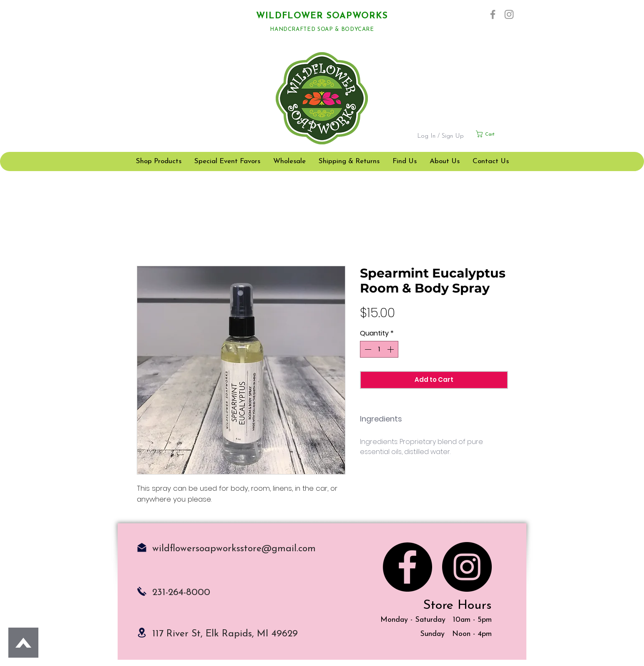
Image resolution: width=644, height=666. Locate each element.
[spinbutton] (379, 349)
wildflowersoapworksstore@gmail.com (234, 549)
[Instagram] (509, 14)
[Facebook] (493, 14)
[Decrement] (367, 349)
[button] (496, 134)
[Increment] (391, 349)
